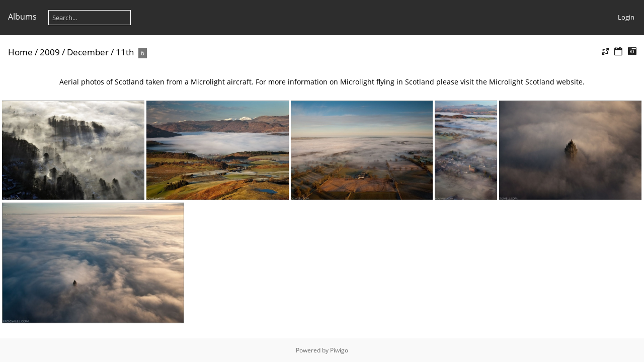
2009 (50, 52)
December (88, 52)
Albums (22, 17)
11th (125, 52)
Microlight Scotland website (536, 82)
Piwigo (339, 350)
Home (20, 52)
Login (626, 17)
